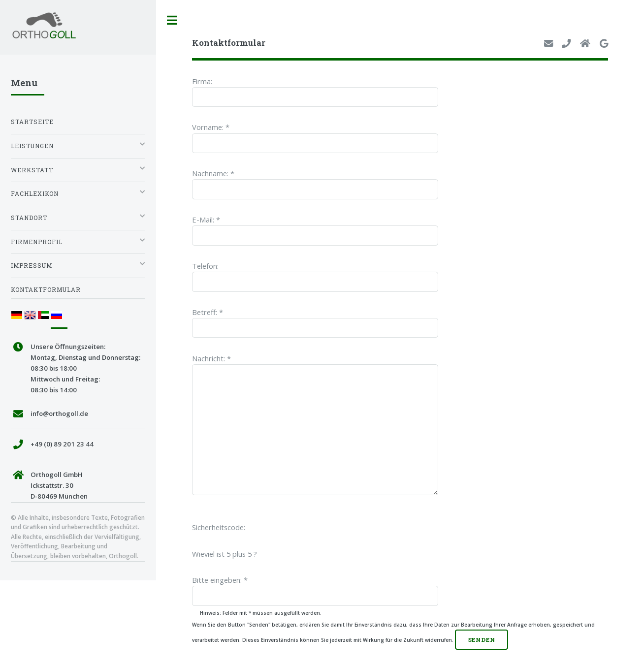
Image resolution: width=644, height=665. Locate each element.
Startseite (32, 122)
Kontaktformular (46, 290)
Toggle (172, 20)
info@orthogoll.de (59, 413)
